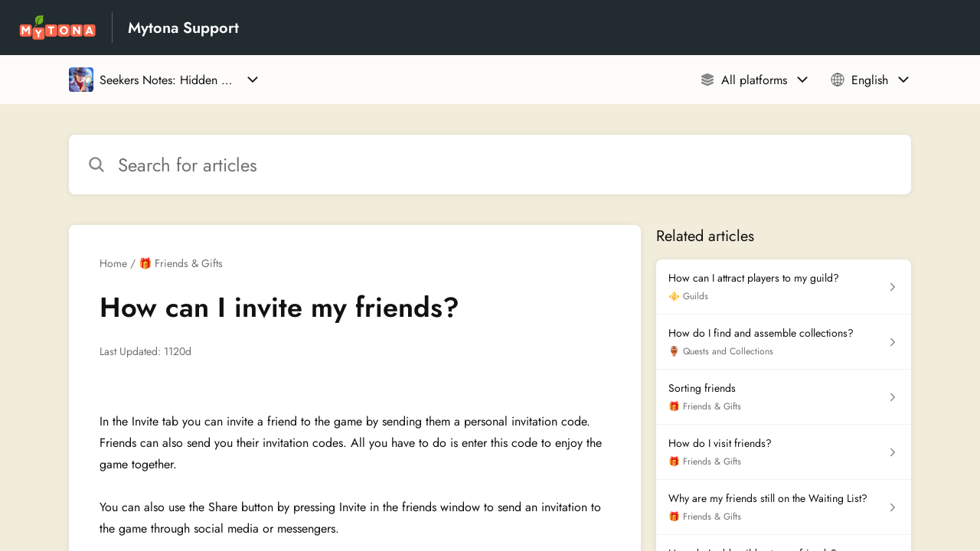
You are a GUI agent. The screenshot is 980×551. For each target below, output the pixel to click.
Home (113, 263)
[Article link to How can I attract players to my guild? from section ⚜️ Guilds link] (784, 287)
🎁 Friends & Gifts (181, 263)
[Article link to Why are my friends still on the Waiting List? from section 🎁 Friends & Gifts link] (784, 507)
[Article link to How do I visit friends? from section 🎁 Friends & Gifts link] (784, 452)
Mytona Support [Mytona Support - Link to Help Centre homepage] (183, 28)
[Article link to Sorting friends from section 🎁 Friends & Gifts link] (784, 397)
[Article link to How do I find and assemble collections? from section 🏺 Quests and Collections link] (784, 342)
